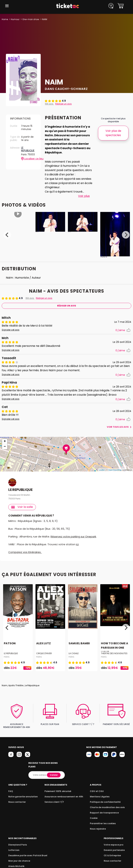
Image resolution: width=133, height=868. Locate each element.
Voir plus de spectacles (113, 133)
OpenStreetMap (115, 470)
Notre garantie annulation (22, 793)
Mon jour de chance (19, 857)
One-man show (30, 19)
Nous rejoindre (100, 825)
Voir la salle (22, 507)
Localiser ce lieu (29, 159)
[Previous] (7, 235)
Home (5, 19)
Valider (54, 771)
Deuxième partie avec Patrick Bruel (27, 852)
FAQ (10, 788)
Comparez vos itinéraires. (25, 552)
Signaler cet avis (10, 330)
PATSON (10, 643)
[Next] (126, 235)
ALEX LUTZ (43, 643)
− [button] (5, 447)
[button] (7, 6)
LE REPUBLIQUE (28, 149)
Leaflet (102, 470)
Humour (15, 19)
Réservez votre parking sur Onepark (74, 537)
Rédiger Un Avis (66, 306)
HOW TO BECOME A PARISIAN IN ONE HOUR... (114, 648)
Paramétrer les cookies (104, 820)
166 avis (49, 104)
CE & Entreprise (113, 852)
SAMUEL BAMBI (79, 643)
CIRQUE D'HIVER (44, 653)
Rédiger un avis (63, 104)
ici (77, 544)
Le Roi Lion (14, 846)
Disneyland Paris (17, 841)
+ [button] (5, 442)
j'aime (123, 330)
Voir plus (84, 196)
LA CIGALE (74, 653)
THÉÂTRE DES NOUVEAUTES (114, 653)
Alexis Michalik (16, 863)
